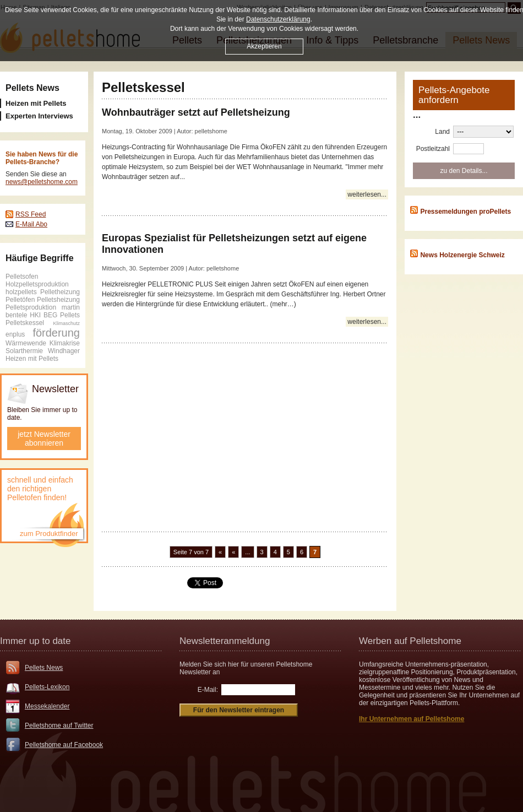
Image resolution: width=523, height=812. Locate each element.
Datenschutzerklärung (278, 19)
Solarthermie (24, 351)
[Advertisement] (245, 437)
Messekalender (47, 706)
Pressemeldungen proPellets (465, 212)
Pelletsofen (22, 277)
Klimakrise (65, 343)
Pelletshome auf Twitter (59, 726)
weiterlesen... (367, 194)
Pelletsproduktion (31, 307)
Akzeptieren (264, 46)
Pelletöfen (20, 300)
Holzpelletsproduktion (37, 284)
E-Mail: (208, 690)
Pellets (70, 315)
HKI (35, 315)
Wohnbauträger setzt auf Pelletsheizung (196, 112)
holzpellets (21, 292)
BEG (50, 315)
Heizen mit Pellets (32, 359)
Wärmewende (26, 343)
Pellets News (32, 88)
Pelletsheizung (58, 300)
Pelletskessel (25, 323)
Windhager (64, 351)
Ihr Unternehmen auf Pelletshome (412, 719)
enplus (15, 334)
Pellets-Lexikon (47, 687)
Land (442, 132)
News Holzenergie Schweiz (462, 255)
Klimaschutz (66, 323)
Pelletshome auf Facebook (64, 745)
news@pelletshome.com (42, 182)
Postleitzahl (433, 149)
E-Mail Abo (31, 224)
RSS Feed (31, 214)
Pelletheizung (60, 292)
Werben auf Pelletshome (410, 641)
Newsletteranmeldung (225, 641)
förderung (56, 333)
